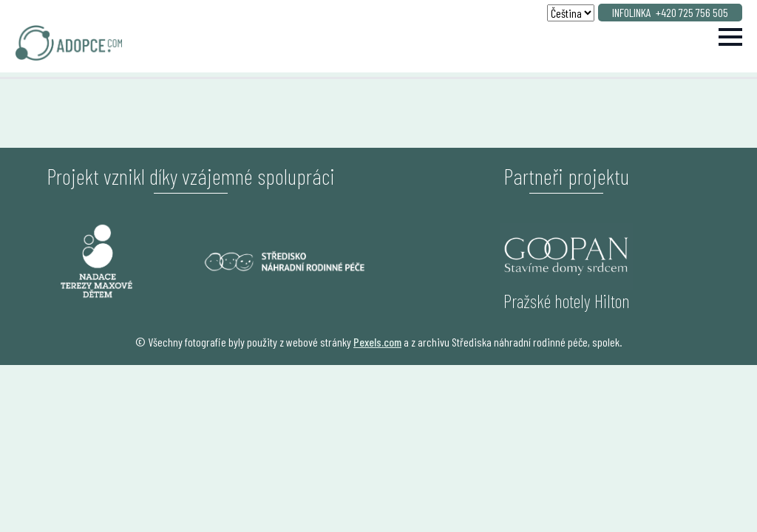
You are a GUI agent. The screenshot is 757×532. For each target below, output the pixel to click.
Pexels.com (377, 342)
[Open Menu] (730, 37)
